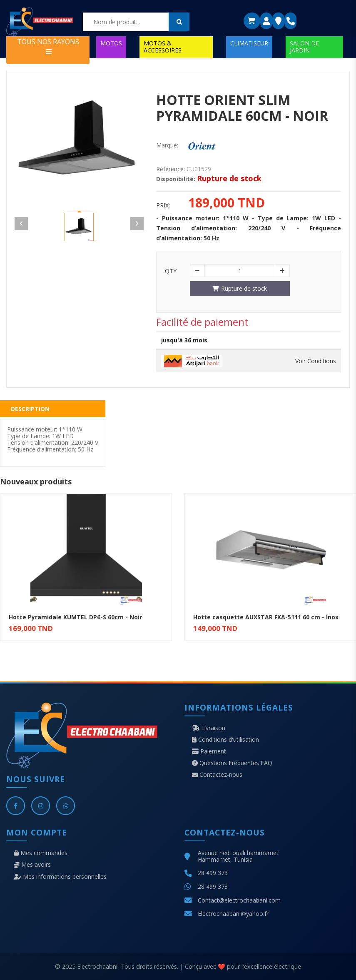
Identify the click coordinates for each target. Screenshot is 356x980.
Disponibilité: (176, 179)
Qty (171, 271)
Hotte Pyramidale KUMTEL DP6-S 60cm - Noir (75, 617)
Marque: (167, 145)
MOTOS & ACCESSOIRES (163, 46)
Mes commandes (41, 853)
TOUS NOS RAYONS (48, 46)
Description (30, 409)
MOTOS (111, 43)
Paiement (209, 751)
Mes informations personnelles (60, 877)
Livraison (209, 728)
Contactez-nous (217, 775)
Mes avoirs (32, 865)
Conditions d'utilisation (225, 740)
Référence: (171, 169)
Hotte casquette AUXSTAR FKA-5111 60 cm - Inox (266, 617)
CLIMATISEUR (249, 43)
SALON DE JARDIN (304, 46)
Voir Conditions (316, 361)
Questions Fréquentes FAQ (232, 763)
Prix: (163, 205)
